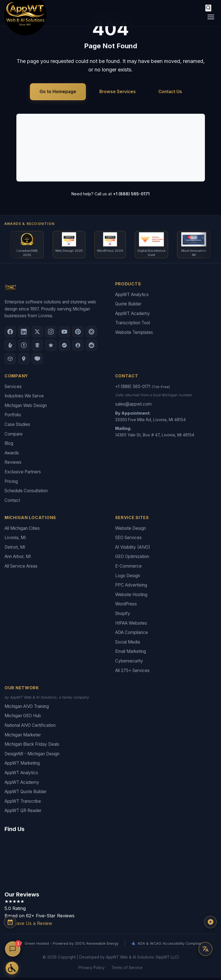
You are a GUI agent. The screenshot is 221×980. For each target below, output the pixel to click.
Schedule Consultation (26, 493)
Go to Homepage (58, 92)
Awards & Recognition (29, 224)
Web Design (38, 137)
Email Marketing (131, 654)
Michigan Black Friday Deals (32, 746)
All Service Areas (21, 568)
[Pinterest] (78, 334)
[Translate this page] (205, 949)
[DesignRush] (37, 347)
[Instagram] (51, 334)
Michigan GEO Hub (23, 718)
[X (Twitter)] (37, 334)
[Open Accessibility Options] (13, 967)
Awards (12, 455)
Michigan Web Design (26, 408)
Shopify (123, 616)
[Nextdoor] (64, 347)
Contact (12, 503)
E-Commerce (126, 147)
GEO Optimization (132, 559)
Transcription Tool (133, 325)
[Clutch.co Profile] (91, 334)
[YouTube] (64, 334)
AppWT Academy (133, 316)
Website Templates (134, 335)
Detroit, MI (15, 549)
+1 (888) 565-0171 (131, 194)
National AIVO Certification (30, 728)
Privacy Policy (92, 970)
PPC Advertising (131, 587)
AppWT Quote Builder (26, 794)
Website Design (131, 531)
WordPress (126, 606)
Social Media (128, 644)
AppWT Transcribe (23, 803)
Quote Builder (128, 306)
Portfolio (122, 169)
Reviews (13, 464)
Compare (14, 436)
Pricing (33, 169)
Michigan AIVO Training (27, 709)
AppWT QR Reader (23, 813)
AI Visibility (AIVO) (132, 158)
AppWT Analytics (132, 297)
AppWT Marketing (22, 765)
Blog (9, 446)
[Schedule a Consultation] (13, 933)
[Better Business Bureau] (24, 347)
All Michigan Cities (22, 531)
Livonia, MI (15, 540)
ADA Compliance (132, 635)
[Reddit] (91, 347)
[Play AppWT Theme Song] (205, 932)
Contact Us (170, 92)
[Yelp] (10, 347)
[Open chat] (13, 949)
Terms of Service (127, 970)
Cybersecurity (129, 663)
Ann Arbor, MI (18, 559)
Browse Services (118, 92)
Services (13, 389)
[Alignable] (78, 347)
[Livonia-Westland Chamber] (10, 361)
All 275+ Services (132, 673)
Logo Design (39, 158)
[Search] (208, 8)
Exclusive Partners (23, 474)
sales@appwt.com (133, 406)
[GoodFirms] (51, 347)
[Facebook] (10, 334)
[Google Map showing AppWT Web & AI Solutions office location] (110, 863)
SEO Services (127, 137)
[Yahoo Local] (37, 361)
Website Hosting (131, 597)
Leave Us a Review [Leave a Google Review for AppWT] (28, 926)
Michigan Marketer (23, 737)
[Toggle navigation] (211, 17)
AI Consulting (40, 147)
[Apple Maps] (24, 361)
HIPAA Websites (131, 625)
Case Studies (17, 427)
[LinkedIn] (24, 334)
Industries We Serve (24, 398)
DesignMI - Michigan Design (32, 756)
